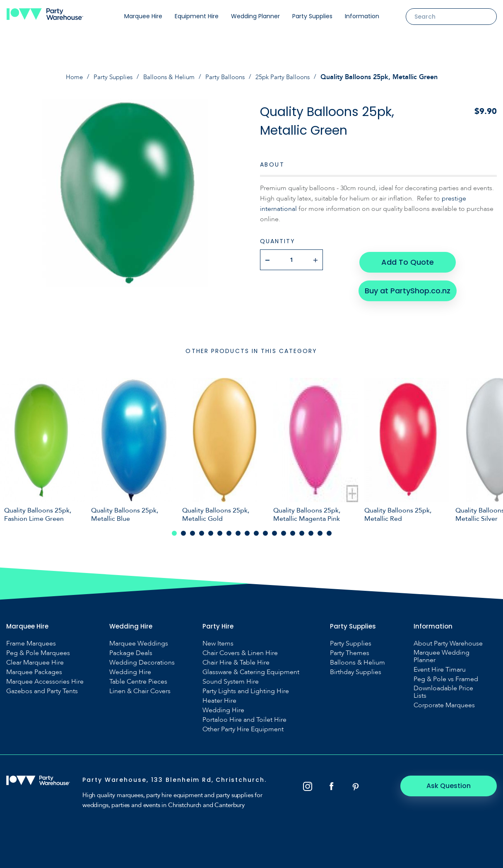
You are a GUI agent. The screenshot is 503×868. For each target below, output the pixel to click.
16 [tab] (311, 529)
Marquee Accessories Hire (45, 677)
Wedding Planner (255, 16)
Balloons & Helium (168, 77)
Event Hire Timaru (440, 665)
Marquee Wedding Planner (442, 652)
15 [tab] (302, 529)
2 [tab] (183, 529)
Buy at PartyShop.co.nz (407, 286)
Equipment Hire (197, 16)
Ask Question (451, 782)
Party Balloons (227, 77)
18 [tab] (329, 529)
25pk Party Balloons (287, 77)
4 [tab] (202, 529)
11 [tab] (265, 529)
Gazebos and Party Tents (42, 687)
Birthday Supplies (356, 668)
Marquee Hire (143, 16)
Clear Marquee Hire (35, 658)
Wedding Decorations (142, 658)
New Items (218, 639)
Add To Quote (407, 259)
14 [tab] (293, 529)
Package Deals (131, 649)
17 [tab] (320, 529)
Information (362, 16)
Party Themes (350, 649)
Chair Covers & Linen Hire (240, 649)
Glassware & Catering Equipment (251, 668)
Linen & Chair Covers (140, 687)
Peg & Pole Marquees (38, 649)
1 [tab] (174, 529)
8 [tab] (238, 529)
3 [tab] (193, 529)
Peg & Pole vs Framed (446, 675)
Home (69, 77)
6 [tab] (220, 529)
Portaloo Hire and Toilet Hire (244, 716)
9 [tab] (247, 529)
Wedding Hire (130, 668)
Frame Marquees (31, 639)
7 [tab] (229, 529)
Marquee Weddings (139, 639)
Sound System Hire (231, 677)
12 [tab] (274, 529)
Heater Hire (219, 696)
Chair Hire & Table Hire (236, 658)
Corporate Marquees (444, 701)
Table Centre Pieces (138, 677)
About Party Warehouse (448, 639)
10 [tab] (256, 529)
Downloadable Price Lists (443, 688)
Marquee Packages (34, 668)
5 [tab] (211, 529)
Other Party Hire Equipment (243, 725)
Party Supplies (312, 16)
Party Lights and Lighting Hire (246, 687)
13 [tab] (284, 529)
